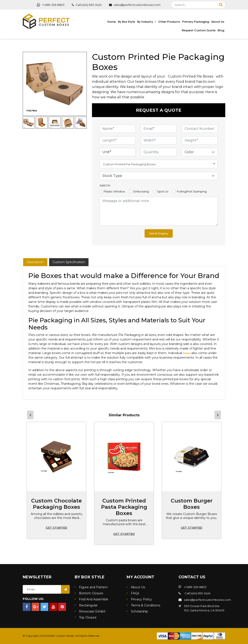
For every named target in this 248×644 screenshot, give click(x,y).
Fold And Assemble (94, 599)
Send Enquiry (159, 233)
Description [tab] (35, 262)
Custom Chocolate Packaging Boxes (56, 504)
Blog (221, 30)
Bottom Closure (91, 593)
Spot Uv (163, 191)
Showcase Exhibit (92, 611)
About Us (218, 22)
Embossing (141, 191)
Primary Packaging (196, 22)
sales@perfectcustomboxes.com (135, 5)
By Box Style (126, 22)
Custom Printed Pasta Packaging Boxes (124, 507)
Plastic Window (114, 191)
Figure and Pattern (93, 587)
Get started (56, 528)
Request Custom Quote (199, 30)
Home (112, 22)
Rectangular (88, 605)
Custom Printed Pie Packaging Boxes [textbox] (129, 164)
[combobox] (159, 164)
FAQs (135, 593)
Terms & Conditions (146, 605)
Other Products (169, 22)
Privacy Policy (141, 599)
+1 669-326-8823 (51, 5)
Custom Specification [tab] (69, 262)
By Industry (145, 22)
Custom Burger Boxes (192, 504)
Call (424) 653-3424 (87, 5)
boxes (187, 353)
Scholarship (139, 611)
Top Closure (88, 617)
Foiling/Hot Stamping (192, 191)
